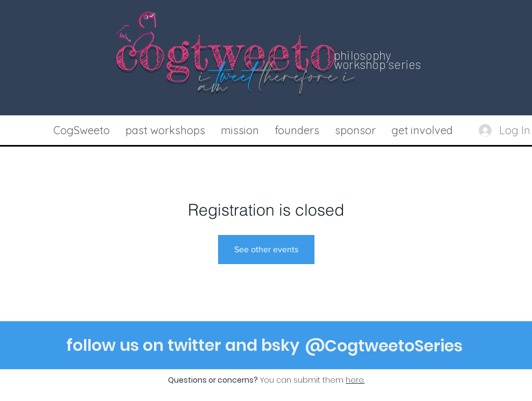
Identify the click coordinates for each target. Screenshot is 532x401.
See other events (266, 249)
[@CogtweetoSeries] (384, 346)
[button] (165, 130)
